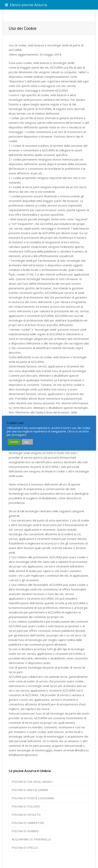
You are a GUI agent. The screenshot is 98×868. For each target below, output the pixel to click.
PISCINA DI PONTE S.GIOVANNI (33, 798)
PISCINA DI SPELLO (25, 848)
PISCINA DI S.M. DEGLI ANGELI (32, 782)
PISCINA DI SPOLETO (26, 815)
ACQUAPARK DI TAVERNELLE (31, 839)
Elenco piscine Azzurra (26, 5)
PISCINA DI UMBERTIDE (28, 823)
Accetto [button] (14, 442)
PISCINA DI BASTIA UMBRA (30, 790)
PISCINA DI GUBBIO (25, 831)
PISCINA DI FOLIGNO (26, 806)
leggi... (27, 442)
